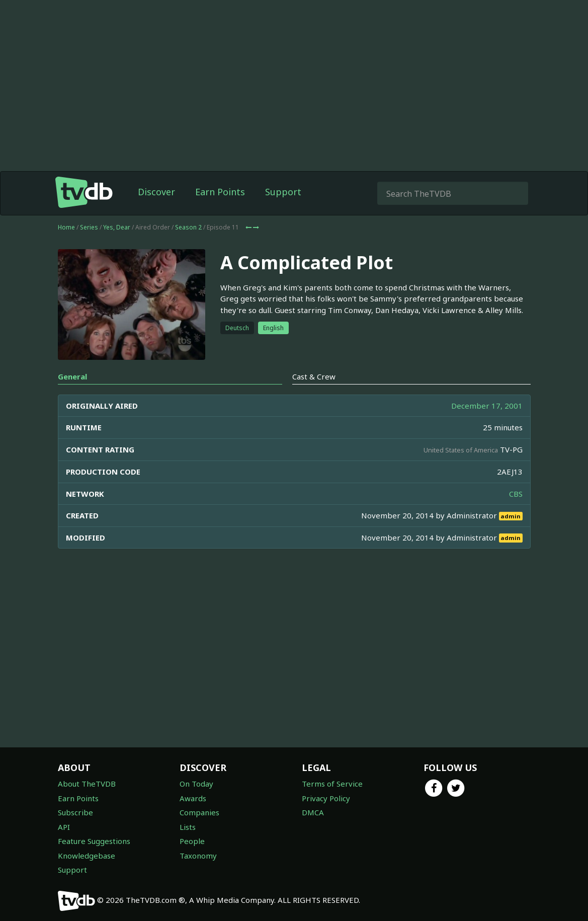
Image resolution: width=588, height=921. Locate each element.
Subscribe (75, 812)
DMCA (313, 812)
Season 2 (188, 227)
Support (283, 192)
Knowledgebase (87, 856)
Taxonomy (198, 856)
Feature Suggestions (94, 841)
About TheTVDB (87, 784)
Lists (188, 827)
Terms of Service (332, 784)
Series (89, 227)
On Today (196, 784)
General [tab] (72, 376)
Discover (156, 192)
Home (66, 227)
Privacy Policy (326, 798)
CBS (516, 494)
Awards (193, 798)
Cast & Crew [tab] (314, 376)
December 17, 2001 (487, 406)
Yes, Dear (117, 227)
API (64, 827)
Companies (199, 812)
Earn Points (220, 192)
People (192, 841)
